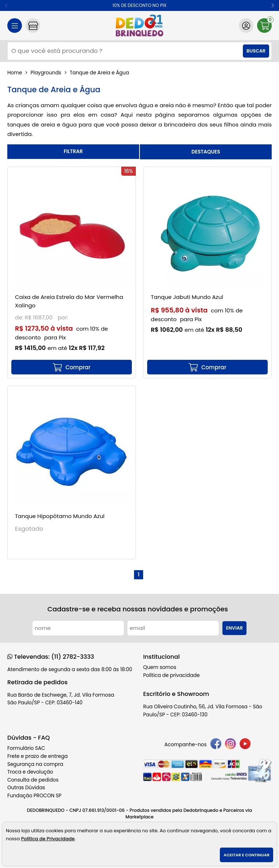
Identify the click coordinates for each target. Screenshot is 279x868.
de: (20, 317)
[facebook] (216, 745)
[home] (139, 26)
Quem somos (160, 667)
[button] (273, 5)
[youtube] (245, 745)
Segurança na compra (35, 764)
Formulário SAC (26, 748)
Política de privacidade (171, 675)
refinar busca (73, 152)
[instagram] (230, 745)
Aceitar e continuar (246, 855)
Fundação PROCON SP (34, 796)
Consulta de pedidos (33, 780)
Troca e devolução (30, 772)
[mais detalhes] (72, 367)
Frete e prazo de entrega (37, 756)
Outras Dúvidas (26, 788)
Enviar (234, 628)
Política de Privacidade (48, 839)
